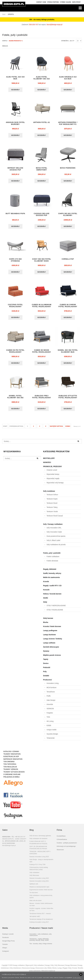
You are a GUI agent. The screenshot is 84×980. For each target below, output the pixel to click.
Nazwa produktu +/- (16, 41)
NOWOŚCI (47, 464)
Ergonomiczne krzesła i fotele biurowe (41, 892)
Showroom (60, 852)
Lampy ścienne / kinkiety (53, 641)
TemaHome (51, 694)
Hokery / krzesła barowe (52, 596)
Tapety (46, 661)
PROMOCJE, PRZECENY (53, 468)
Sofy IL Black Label (53, 542)
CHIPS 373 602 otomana (15, 261)
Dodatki (46, 677)
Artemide (50, 706)
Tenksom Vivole (52, 513)
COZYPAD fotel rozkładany (15, 307)
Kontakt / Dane (41, 2)
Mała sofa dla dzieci (35, 902)
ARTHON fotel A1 (42, 123)
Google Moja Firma (8, 943)
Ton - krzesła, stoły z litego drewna (41, 945)
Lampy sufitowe (49, 645)
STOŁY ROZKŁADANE (55, 612)
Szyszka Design (52, 736)
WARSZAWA (6, 839)
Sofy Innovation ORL (54, 529)
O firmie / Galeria (65, 2)
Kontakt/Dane (61, 838)
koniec (68, 428)
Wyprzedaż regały (53, 480)
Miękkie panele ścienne (52, 657)
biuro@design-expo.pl (55, 25)
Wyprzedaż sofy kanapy (55, 484)
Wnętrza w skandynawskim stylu (39, 889)
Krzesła (46, 583)
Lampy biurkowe (49, 636)
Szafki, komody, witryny (52, 575)
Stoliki (46, 600)
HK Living (50, 723)
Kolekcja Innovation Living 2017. (39, 924)
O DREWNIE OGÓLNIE (12, 776)
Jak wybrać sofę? (35, 918)
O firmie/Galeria (62, 841)
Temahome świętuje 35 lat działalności (41, 921)
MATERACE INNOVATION (13, 761)
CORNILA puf (68, 260)
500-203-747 (34, 25)
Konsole (46, 592)
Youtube (5, 946)
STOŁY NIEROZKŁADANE (56, 607)
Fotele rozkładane (53, 558)
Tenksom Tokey (52, 509)
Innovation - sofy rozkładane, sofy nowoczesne (41, 937)
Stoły (45, 604)
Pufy (45, 673)
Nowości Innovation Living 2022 (39, 880)
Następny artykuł (56, 428)
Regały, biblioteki (50, 571)
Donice (46, 665)
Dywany (46, 653)
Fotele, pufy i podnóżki (52, 555)
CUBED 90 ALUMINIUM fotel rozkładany (42, 307)
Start (4, 14)
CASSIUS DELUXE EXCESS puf (42, 215)
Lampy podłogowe (50, 632)
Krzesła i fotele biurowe (52, 628)
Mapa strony (76, 2)
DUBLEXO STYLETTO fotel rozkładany (68, 398)
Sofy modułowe (49, 493)
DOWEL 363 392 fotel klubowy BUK (68, 353)
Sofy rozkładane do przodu (56, 546)
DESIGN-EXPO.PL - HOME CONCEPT (14, 841)
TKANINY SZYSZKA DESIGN (14, 774)
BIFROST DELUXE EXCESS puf (15, 169)
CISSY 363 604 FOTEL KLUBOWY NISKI (42, 261)
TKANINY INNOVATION (12, 756)
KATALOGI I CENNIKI (11, 753)
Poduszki (47, 669)
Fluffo (49, 698)
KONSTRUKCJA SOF (11, 758)
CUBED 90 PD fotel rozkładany (15, 353)
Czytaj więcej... (77, 977)
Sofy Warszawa (34, 877)
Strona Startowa (53, 2)
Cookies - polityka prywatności (67, 845)
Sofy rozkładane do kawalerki (38, 840)
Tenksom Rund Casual (55, 518)
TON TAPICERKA (10, 766)
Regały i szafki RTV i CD (52, 587)
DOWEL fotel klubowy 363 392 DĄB (15, 399)
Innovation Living (53, 685)
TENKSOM (51, 740)
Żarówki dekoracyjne (51, 649)
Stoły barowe (48, 620)
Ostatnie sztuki (52, 472)
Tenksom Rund (52, 505)
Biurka (46, 624)
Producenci (48, 682)
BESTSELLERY (49, 460)
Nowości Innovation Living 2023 (39, 858)
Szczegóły (15, 90)
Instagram (6, 953)
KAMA (49, 727)
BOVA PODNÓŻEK (68, 168)
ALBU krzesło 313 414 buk (68, 78)
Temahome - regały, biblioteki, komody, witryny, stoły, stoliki (39, 941)
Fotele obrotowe (52, 563)
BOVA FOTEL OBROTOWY (42, 169)
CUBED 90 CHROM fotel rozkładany (68, 307)
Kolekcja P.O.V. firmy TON (37, 866)
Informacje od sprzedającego (66, 848)
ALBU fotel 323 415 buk (15, 78)
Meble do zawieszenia (51, 579)
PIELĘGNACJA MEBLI (12, 779)
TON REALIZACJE (10, 769)
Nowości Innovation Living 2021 (39, 883)
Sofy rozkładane (34, 874)
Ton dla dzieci (34, 894)
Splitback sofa (34, 886)
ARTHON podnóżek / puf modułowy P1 (68, 124)
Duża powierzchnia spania (56, 538)
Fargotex (50, 715)
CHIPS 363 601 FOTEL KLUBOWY (68, 215)
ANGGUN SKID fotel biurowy (15, 124)
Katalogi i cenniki (8, 936)
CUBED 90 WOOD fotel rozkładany (42, 353)
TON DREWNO (9, 763)
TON (48, 719)
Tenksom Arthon (52, 496)
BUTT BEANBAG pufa (15, 214)
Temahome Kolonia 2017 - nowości (40, 915)
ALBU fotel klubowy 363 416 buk (42, 79)
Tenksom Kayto (52, 501)
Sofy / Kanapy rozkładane (53, 526)
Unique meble (52, 731)
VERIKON (50, 710)
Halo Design (51, 702)
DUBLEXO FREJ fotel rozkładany (42, 398)
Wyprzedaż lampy (53, 476)
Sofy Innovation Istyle (54, 534)
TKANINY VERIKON (11, 771)
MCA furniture (52, 689)
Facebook (5, 939)
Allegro (5, 950)
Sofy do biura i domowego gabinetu (40, 838)
